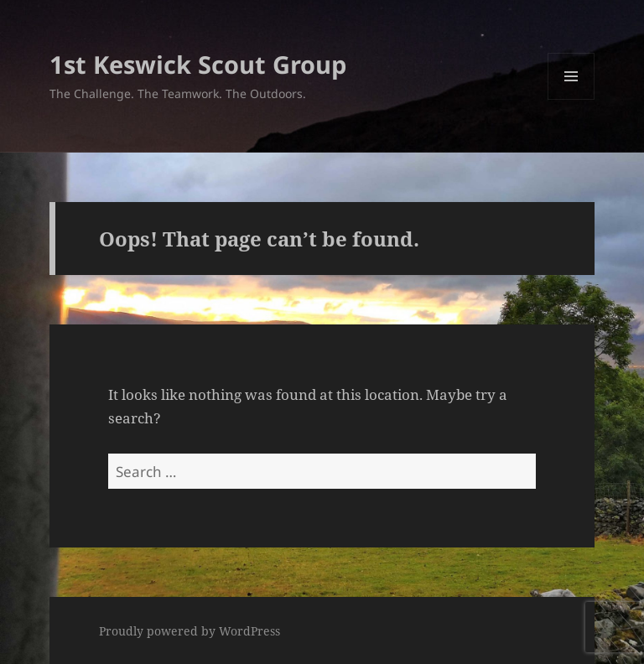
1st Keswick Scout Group (198, 64)
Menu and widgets (571, 99)
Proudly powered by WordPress (190, 631)
